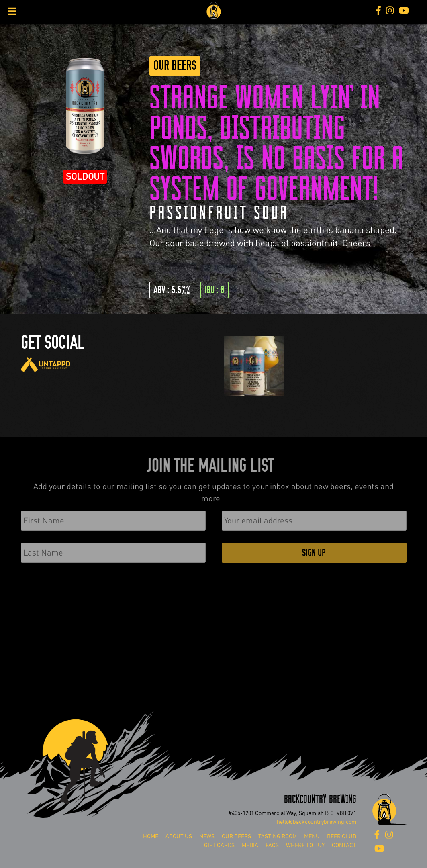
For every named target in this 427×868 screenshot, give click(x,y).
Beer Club (342, 836)
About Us (179, 836)
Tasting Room (278, 836)
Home (151, 836)
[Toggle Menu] (12, 11)
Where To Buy (305, 845)
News (207, 836)
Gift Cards (219, 845)
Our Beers (175, 66)
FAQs (272, 845)
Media (250, 845)
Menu (312, 836)
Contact (344, 845)
